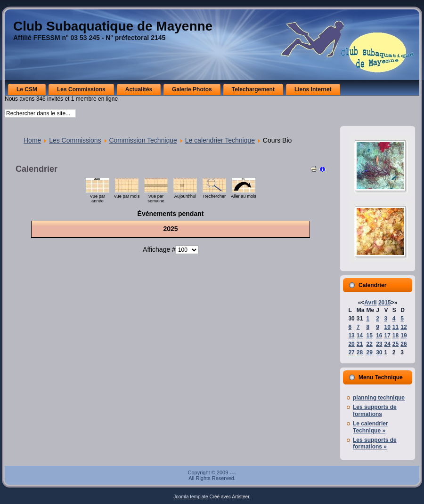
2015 (385, 303)
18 (395, 336)
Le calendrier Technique (220, 140)
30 (379, 352)
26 (404, 344)
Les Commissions (75, 140)
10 (387, 327)
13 (351, 336)
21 (360, 344)
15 (369, 336)
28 (360, 352)
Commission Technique (143, 140)
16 (379, 336)
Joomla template (191, 497)
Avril (370, 303)
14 (360, 336)
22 (369, 344)
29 (369, 352)
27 (351, 352)
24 (387, 344)
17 (387, 336)
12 (404, 327)
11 (395, 327)
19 (404, 336)
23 (379, 344)
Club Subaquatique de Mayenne (113, 26)
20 (351, 344)
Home (32, 140)
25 (395, 344)
